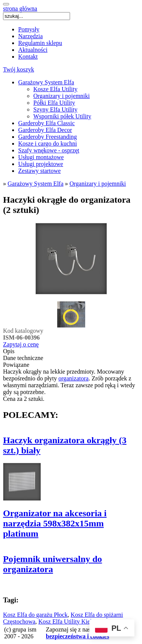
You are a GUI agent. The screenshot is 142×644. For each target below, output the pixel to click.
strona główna (20, 9)
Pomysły (29, 29)
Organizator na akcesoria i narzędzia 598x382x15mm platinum (55, 523)
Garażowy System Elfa (46, 82)
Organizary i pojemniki (62, 96)
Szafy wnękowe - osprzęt (49, 150)
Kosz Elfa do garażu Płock (35, 615)
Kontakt (28, 57)
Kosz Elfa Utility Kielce (68, 621)
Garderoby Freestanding (48, 137)
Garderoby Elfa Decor (45, 130)
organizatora (73, 378)
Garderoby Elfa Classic (46, 123)
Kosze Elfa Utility (55, 89)
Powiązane (16, 365)
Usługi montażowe (41, 157)
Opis (9, 351)
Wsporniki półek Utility (62, 116)
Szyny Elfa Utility (55, 109)
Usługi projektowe (41, 164)
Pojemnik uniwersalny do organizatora (52, 564)
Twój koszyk (19, 69)
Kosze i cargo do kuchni (48, 144)
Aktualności (33, 50)
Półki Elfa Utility (54, 103)
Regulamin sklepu (40, 43)
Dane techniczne (23, 358)
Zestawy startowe (39, 171)
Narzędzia (30, 36)
